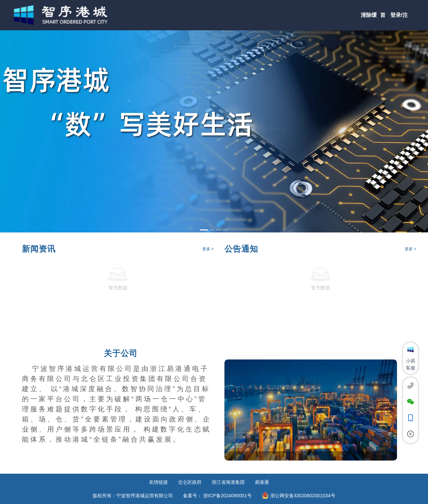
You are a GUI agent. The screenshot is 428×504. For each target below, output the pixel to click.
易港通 (262, 482)
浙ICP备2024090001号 (227, 496)
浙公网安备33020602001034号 (303, 496)
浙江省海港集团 (228, 482)
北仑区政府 (190, 482)
